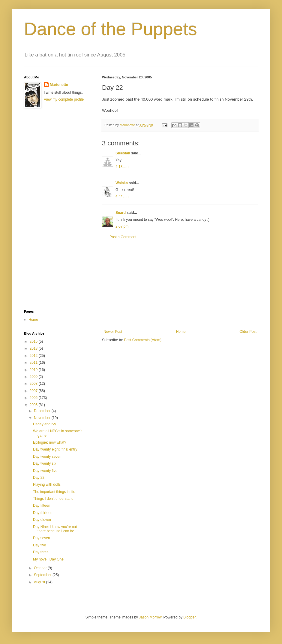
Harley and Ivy (45, 424)
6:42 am (122, 197)
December (43, 411)
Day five (39, 545)
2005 (34, 405)
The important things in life (54, 492)
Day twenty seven (47, 457)
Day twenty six (45, 463)
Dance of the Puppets (111, 29)
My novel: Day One (48, 559)
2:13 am (122, 167)
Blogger (189, 617)
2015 (34, 342)
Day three (41, 552)
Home (181, 332)
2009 (34, 377)
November (43, 418)
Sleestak (123, 153)
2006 (34, 398)
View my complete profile (64, 99)
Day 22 (39, 478)
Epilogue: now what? (50, 442)
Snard (121, 213)
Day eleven (42, 520)
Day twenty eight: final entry (55, 449)
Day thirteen (43, 513)
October (41, 568)
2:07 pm (122, 226)
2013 (34, 348)
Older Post (248, 332)
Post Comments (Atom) (143, 340)
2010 (34, 370)
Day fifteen (42, 506)
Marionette (59, 85)
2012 (34, 356)
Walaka (122, 183)
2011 (34, 363)
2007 (34, 391)
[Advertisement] (180, 284)
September (43, 575)
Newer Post (113, 332)
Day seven (42, 538)
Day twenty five (45, 471)
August (40, 582)
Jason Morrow (150, 617)
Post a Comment (123, 237)
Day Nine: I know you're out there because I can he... (55, 529)
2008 (34, 384)
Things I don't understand (53, 499)
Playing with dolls (47, 485)
